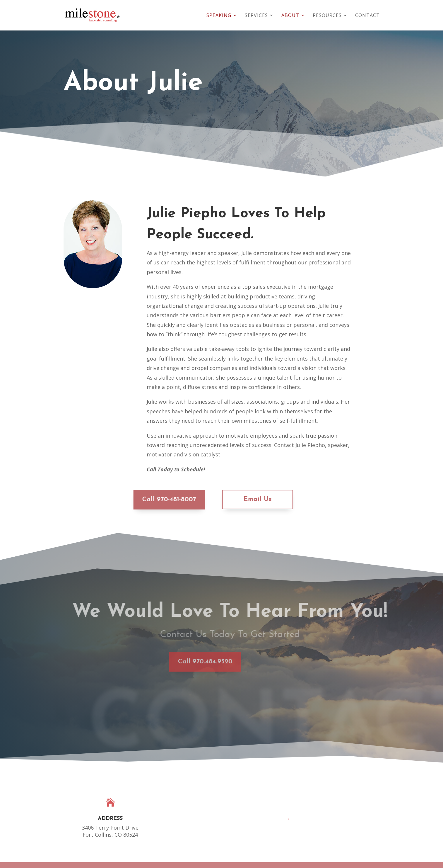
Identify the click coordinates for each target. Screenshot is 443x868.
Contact (367, 16)
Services (256, 16)
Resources (327, 16)
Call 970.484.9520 (174, 662)
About (290, 16)
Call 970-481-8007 (154, 500)
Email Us (243, 499)
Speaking (219, 16)
